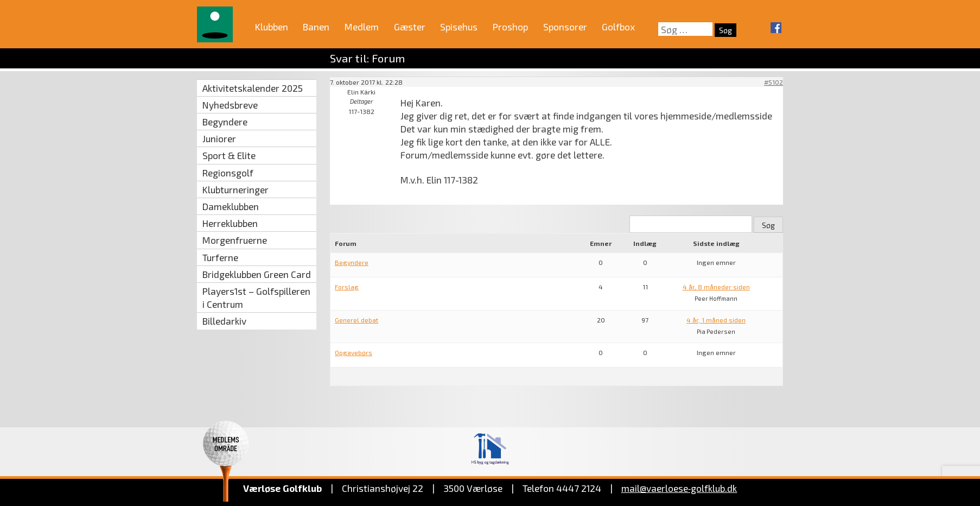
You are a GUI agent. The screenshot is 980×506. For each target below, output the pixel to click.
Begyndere (225, 122)
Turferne (220, 257)
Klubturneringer (236, 189)
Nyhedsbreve (230, 105)
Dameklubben (231, 206)
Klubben (272, 27)
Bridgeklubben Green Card (257, 274)
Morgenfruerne (235, 240)
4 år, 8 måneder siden (716, 287)
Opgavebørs (354, 352)
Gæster (410, 27)
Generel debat (357, 320)
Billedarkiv (224, 321)
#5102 (774, 82)
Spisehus (459, 27)
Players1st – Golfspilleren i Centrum (256, 298)
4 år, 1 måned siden (716, 320)
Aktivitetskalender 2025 (253, 88)
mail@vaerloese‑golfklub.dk (679, 488)
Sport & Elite (229, 155)
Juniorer (219, 138)
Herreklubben (230, 223)
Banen (316, 27)
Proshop (510, 27)
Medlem (362, 27)
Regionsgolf (228, 173)
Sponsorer (565, 27)
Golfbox (618, 27)
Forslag (347, 287)
